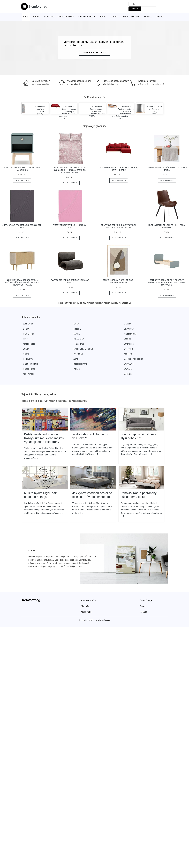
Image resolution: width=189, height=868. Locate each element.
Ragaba (28, 329)
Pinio (64, 333)
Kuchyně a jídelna (87, 17)
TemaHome (67, 338)
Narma (103, 343)
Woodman (142, 343)
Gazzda (103, 324)
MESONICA (105, 333)
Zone (102, 348)
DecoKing (66, 343)
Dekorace (49, 17)
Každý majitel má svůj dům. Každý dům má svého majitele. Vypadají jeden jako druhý (45, 421)
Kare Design (105, 329)
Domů (26, 17)
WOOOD (66, 357)
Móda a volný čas (131, 17)
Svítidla (148, 17)
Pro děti (160, 17)
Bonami (141, 324)
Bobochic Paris (69, 353)
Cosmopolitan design (147, 348)
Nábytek (36, 17)
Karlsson (28, 348)
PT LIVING (67, 348)
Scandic (141, 333)
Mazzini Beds (30, 338)
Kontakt (143, 595)
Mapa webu (86, 595)
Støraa (141, 329)
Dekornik (142, 357)
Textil (103, 17)
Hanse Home (143, 353)
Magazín (85, 589)
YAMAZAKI (105, 353)
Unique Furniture (32, 353)
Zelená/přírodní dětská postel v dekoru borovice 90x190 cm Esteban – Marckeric (167, 282)
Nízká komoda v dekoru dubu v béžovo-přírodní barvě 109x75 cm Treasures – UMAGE (22, 282)
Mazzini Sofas (30, 333)
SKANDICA (67, 329)
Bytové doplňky (66, 17)
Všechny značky (88, 584)
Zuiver (140, 338)
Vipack (27, 357)
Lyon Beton (29, 324)
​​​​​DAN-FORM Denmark (34, 343)
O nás (143, 589)
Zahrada (114, 17)
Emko (64, 324)
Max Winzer (105, 357)
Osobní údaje (146, 584)
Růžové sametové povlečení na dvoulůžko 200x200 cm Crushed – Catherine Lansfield (70, 170)
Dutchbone (105, 338)
